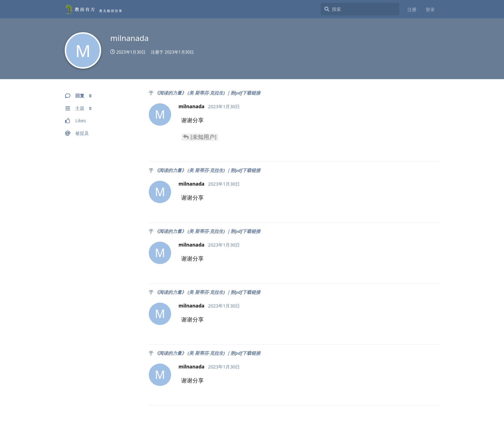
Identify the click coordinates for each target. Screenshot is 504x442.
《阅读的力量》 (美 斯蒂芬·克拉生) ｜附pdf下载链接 (207, 93)
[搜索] (360, 9)
